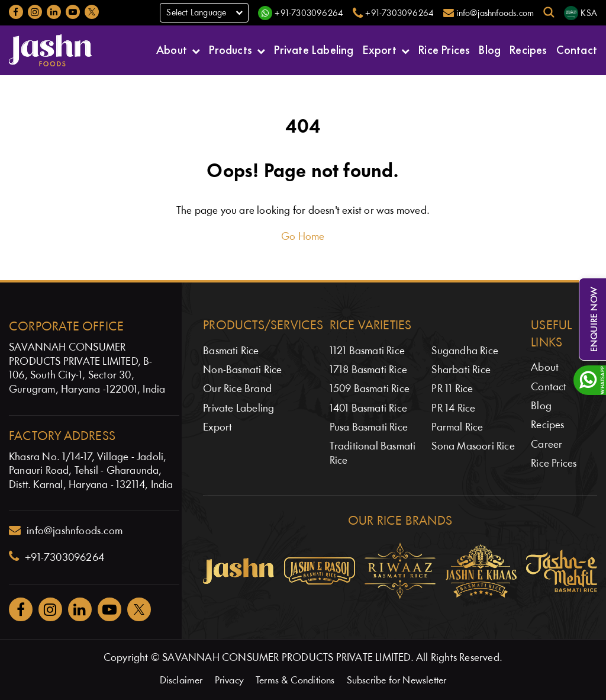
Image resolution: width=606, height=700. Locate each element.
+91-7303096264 (57, 557)
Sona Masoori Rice (473, 447)
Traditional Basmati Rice (373, 454)
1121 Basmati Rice (367, 351)
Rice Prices (444, 49)
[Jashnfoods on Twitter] (92, 12)
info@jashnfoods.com (66, 531)
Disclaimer (181, 681)
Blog (490, 49)
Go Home (303, 237)
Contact (577, 49)
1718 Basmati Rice (368, 370)
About (172, 49)
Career (547, 445)
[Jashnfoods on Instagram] (35, 12)
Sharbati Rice (461, 370)
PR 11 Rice (452, 389)
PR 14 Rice (453, 409)
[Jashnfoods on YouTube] (73, 12)
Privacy (229, 681)
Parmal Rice (457, 428)
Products (231, 49)
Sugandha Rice (465, 351)
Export (380, 49)
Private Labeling (314, 49)
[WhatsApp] (301, 13)
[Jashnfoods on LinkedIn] (54, 12)
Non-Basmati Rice (242, 370)
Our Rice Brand (237, 389)
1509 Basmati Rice (370, 389)
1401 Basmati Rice (368, 409)
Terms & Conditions (295, 681)
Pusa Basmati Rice (369, 428)
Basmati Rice (231, 351)
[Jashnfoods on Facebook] (16, 12)
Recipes (528, 49)
